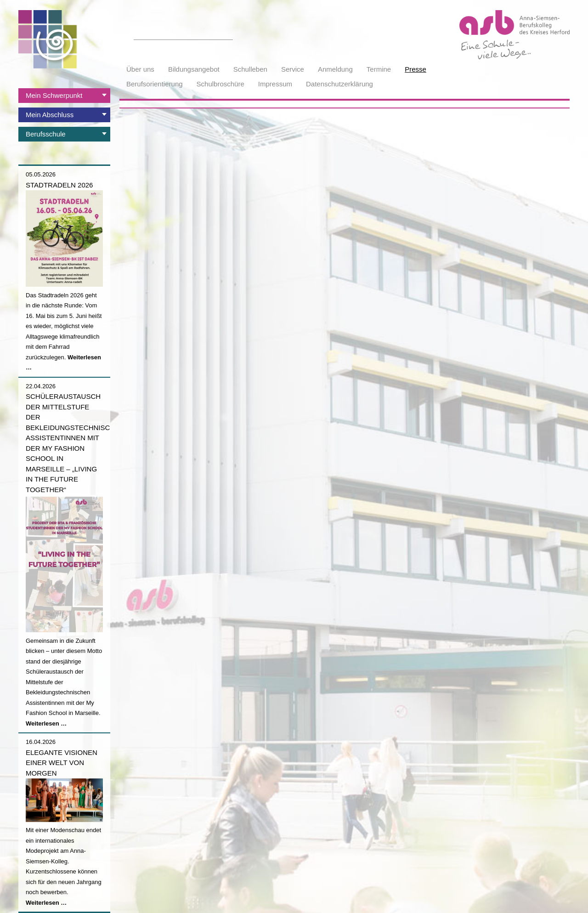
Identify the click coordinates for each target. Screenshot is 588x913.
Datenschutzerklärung (339, 84)
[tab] (64, 96)
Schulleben (250, 69)
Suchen (228, 34)
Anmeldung (335, 69)
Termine (379, 69)
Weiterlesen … (46, 723)
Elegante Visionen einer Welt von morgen (62, 763)
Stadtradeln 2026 (59, 185)
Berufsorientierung (155, 84)
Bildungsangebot (194, 69)
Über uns (140, 69)
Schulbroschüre (220, 84)
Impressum (275, 84)
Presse (416, 69)
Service (293, 69)
